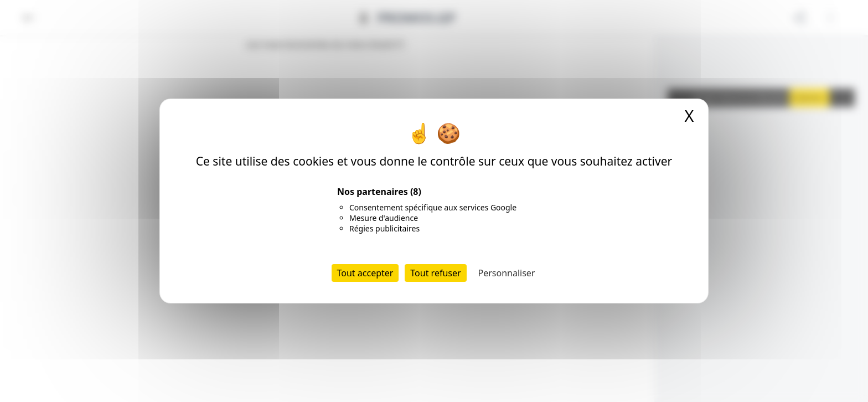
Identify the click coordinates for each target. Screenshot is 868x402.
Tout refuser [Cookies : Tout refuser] (435, 273)
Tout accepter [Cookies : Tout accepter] (365, 273)
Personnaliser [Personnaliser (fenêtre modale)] (507, 273)
